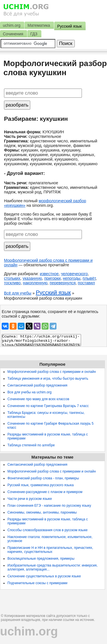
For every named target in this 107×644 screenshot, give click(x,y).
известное (49, 274)
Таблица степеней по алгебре (31, 445)
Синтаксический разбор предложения (37, 385)
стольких (12, 278)
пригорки (53, 278)
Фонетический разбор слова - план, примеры (43, 478)
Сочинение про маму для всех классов (38, 399)
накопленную (35, 283)
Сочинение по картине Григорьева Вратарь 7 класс (48, 406)
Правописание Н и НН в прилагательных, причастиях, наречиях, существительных (50, 550)
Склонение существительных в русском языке (44, 576)
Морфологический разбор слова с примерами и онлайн (52, 372)
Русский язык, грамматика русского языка (41, 485)
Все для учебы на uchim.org (30, 392)
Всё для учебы (18, 293)
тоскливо (12, 283)
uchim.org (29, 631)
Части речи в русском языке (30, 499)
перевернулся (63, 283)
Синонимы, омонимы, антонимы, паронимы (42, 512)
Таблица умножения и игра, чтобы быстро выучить (48, 379)
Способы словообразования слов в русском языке (48, 530)
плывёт (89, 278)
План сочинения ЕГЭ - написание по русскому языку (49, 506)
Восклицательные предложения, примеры (41, 559)
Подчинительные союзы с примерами (37, 583)
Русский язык (53, 293)
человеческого (74, 274)
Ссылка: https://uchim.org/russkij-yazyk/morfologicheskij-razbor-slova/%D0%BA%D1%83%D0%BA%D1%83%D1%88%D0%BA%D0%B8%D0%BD (41, 340)
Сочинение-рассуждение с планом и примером (45, 492)
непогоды (71, 278)
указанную (32, 278)
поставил (86, 283)
